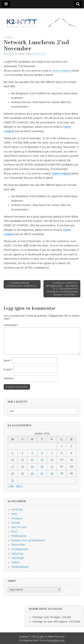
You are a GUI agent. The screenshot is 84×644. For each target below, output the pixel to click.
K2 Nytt (40, 637)
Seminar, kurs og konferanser (28, 540)
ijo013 (10, 54)
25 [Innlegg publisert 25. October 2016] (22, 473)
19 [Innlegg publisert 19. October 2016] (32, 467)
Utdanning (17, 554)
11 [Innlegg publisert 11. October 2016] (22, 460)
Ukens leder (18, 545)
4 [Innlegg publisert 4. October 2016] (22, 453)
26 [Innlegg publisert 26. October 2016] (32, 473)
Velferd (15, 562)
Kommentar (11, 325)
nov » (19, 486)
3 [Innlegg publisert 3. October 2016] (13, 453)
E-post (8, 369)
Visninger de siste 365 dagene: (51, 622)
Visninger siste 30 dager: (47, 617)
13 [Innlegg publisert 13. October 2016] (42, 460)
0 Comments (40, 54)
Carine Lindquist (62, 71)
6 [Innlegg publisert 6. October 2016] (42, 453)
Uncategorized (20, 549)
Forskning (17, 509)
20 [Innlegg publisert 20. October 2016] (42, 467)
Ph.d (14, 532)
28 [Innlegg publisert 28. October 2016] (52, 473)
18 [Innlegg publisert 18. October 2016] (22, 467)
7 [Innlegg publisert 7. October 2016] (52, 453)
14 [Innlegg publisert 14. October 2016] (52, 460)
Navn (8, 360)
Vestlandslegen (20, 567)
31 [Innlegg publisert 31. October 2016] (13, 480)
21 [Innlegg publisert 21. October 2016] (52, 467)
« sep (11, 486)
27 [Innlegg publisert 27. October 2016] (42, 473)
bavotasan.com (57, 640)
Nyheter (9, 37)
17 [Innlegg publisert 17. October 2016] (13, 467)
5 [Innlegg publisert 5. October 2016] (32, 453)
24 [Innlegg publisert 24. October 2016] (13, 473)
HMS (14, 514)
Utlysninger (18, 558)
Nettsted (9, 378)
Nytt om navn (19, 527)
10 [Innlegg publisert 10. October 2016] (13, 460)
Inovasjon (17, 518)
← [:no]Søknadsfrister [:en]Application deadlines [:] (21, 284)
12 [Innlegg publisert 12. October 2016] (32, 460)
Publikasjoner (19, 536)
